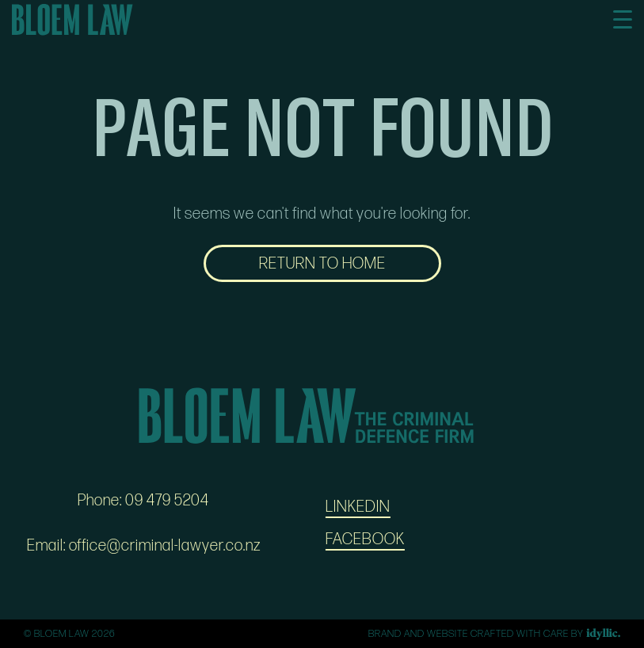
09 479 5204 (167, 501)
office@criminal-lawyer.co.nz (165, 546)
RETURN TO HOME (322, 264)
